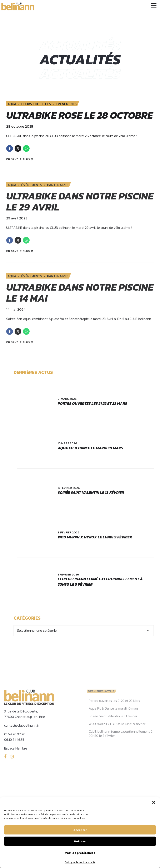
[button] (154, 802)
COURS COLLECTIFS (36, 104)
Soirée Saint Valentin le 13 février (91, 504)
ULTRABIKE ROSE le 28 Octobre (60, 121)
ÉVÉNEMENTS (66, 104)
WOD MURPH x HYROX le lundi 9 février (95, 548)
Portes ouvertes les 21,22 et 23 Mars (92, 414)
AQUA (12, 104)
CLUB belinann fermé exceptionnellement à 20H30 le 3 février (100, 593)
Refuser (80, 841)
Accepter (80, 830)
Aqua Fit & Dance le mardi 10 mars (90, 459)
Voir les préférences (80, 853)
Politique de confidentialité (80, 862)
